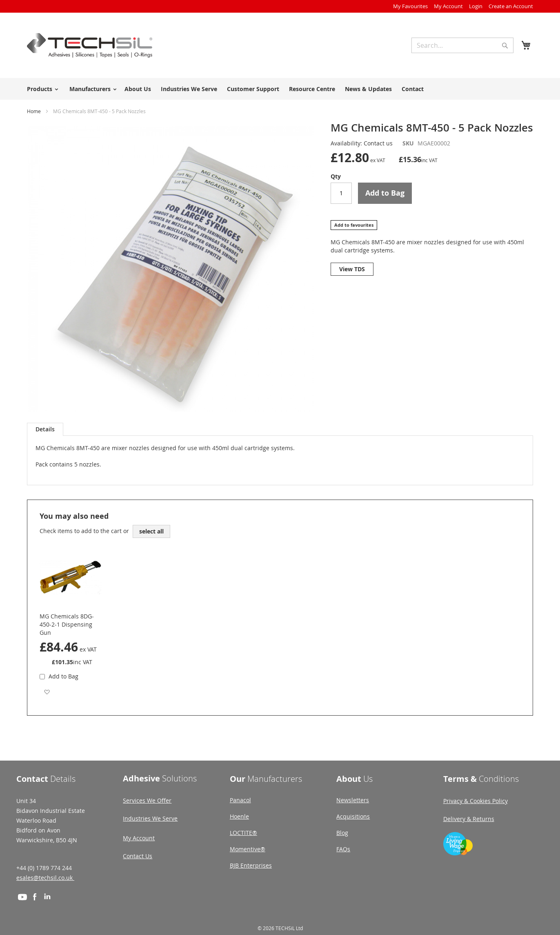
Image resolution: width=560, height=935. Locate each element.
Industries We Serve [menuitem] (189, 89)
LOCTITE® (243, 833)
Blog (342, 833)
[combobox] (462, 45)
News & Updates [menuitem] (368, 89)
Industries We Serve (150, 818)
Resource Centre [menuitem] (312, 89)
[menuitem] (41, 89)
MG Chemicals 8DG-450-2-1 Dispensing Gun (67, 624)
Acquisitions (353, 816)
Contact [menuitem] (413, 89)
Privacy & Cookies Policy (476, 801)
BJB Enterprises (251, 865)
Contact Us (138, 856)
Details (45, 429)
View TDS (352, 269)
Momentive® (248, 849)
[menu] (280, 89)
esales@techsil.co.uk (45, 878)
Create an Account (511, 6)
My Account (448, 6)
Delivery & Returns (469, 819)
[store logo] (90, 45)
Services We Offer (147, 800)
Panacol (240, 800)
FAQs (343, 849)
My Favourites (410, 6)
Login (476, 6)
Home (34, 111)
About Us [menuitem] (138, 89)
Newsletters (353, 800)
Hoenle (239, 816)
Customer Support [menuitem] (253, 89)
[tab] (45, 429)
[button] (47, 692)
